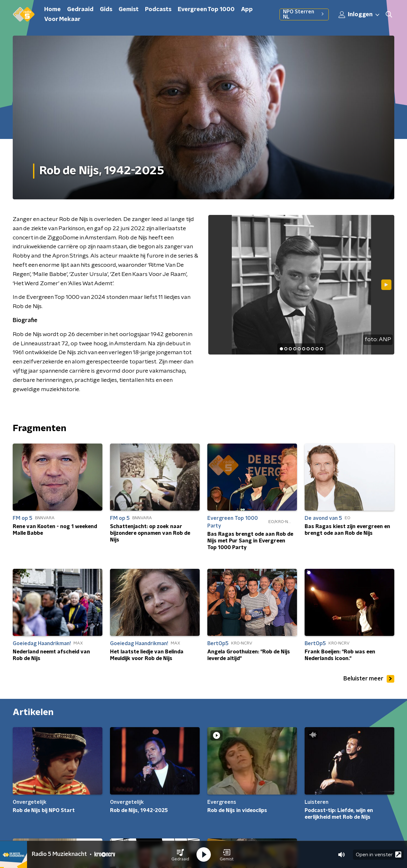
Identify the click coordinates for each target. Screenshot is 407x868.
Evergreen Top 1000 (206, 10)
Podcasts (158, 10)
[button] (180, 855)
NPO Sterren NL (304, 14)
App (247, 10)
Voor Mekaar (62, 19)
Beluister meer (369, 679)
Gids (106, 10)
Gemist (129, 10)
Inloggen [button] (359, 15)
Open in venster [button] (379, 854)
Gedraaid (80, 10)
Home (52, 10)
